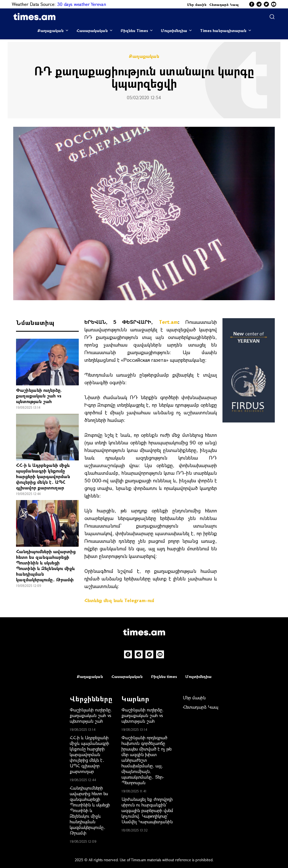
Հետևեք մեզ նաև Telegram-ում (119, 600)
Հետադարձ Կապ (224, 4)
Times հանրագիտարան (223, 30)
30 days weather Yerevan (82, 4)
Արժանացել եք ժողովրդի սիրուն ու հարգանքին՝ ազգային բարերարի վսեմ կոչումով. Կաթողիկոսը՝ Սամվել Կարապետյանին (147, 810)
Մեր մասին (197, 4)
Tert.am (168, 322)
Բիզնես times (164, 676)
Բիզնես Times (134, 30)
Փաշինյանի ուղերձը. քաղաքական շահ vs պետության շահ (39, 396)
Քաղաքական (50, 30)
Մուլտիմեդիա (174, 30)
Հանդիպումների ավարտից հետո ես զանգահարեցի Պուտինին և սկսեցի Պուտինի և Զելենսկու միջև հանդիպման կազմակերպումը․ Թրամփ (46, 565)
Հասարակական (92, 30)
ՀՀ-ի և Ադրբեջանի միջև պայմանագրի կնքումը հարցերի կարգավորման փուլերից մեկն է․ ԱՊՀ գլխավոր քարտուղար (43, 476)
